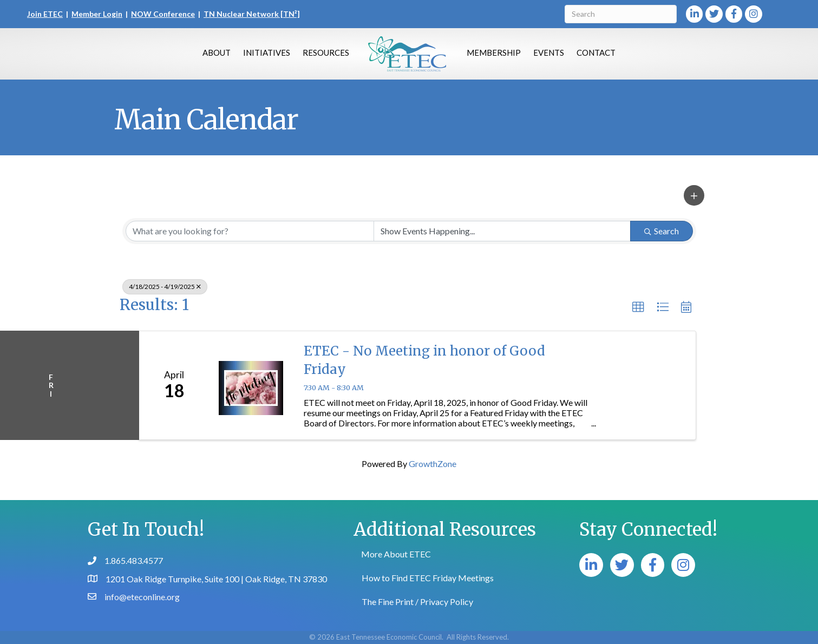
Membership (494, 52)
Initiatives (267, 52)
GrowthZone (433, 464)
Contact (596, 52)
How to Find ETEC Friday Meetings (428, 578)
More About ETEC (396, 554)
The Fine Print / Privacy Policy (417, 602)
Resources (326, 52)
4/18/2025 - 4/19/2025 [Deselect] (165, 287)
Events (549, 52)
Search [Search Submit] (662, 231)
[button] (694, 195)
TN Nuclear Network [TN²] (252, 14)
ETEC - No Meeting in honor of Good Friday (424, 360)
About (217, 52)
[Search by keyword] (250, 231)
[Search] (621, 14)
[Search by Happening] (502, 231)
